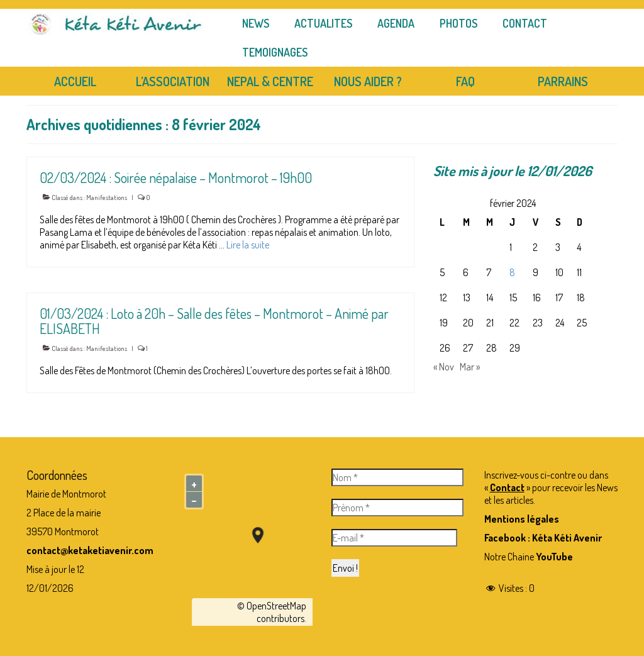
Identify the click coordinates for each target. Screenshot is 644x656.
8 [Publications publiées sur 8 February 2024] (512, 272)
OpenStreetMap (276, 606)
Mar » (470, 367)
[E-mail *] (394, 538)
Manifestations (107, 197)
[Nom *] (397, 477)
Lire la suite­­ (248, 245)
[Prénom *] (397, 508)
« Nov (444, 367)
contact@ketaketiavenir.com (90, 550)
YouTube (554, 557)
